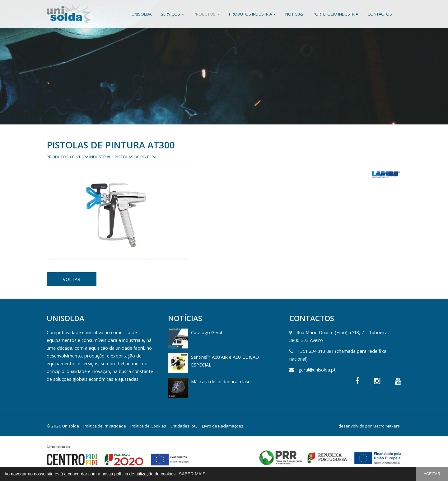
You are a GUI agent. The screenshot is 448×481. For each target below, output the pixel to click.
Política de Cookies (148, 426)
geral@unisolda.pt (317, 370)
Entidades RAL (184, 426)
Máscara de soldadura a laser (222, 381)
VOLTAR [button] (72, 279)
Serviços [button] (173, 14)
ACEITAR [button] (432, 474)
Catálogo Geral (207, 332)
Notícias (294, 14)
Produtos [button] (207, 14)
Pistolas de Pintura (136, 157)
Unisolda (142, 14)
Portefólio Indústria (335, 14)
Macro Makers (386, 426)
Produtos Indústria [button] (252, 14)
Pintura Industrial (92, 157)
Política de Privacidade (105, 426)
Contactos (380, 14)
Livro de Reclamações (223, 426)
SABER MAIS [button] (192, 474)
